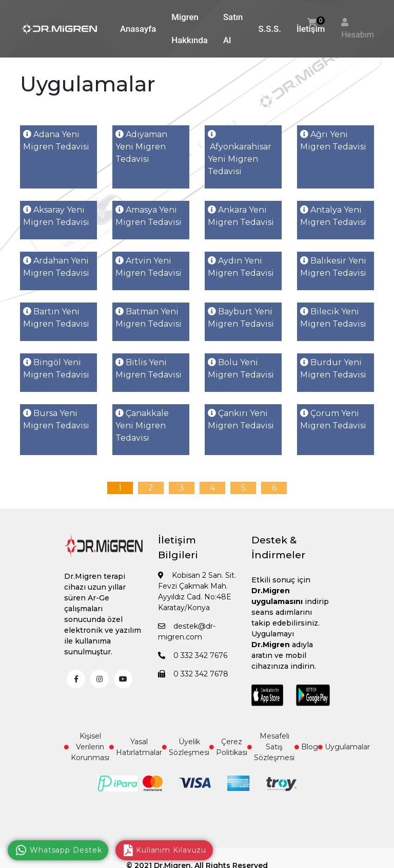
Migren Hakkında (190, 29)
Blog (306, 747)
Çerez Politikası (228, 747)
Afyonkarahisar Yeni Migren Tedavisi (240, 153)
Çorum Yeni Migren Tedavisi (333, 419)
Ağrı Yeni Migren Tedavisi (333, 140)
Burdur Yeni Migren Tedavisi (333, 369)
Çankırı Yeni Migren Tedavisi (241, 419)
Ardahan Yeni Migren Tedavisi (56, 267)
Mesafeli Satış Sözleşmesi (271, 747)
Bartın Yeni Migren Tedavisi (56, 318)
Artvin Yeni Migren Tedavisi (149, 267)
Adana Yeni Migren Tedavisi (56, 140)
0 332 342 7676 (193, 655)
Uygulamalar (344, 747)
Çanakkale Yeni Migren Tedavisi (142, 426)
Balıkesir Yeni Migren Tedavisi (333, 267)
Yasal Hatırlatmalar (136, 747)
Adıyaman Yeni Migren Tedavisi (141, 147)
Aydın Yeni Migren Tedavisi (241, 267)
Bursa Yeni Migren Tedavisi (56, 419)
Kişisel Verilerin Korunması (87, 747)
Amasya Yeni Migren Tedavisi (149, 216)
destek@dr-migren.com (187, 631)
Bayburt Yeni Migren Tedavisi (241, 318)
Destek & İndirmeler (278, 548)
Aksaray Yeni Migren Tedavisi (56, 216)
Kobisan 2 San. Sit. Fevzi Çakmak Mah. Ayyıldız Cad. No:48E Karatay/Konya (197, 591)
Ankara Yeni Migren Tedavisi (241, 216)
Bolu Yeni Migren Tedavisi (241, 369)
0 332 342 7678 (193, 674)
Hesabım (358, 35)
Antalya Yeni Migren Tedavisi (333, 216)
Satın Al (233, 29)
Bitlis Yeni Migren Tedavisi (149, 369)
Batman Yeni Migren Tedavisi (149, 318)
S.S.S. (269, 29)
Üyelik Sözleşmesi (186, 747)
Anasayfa (138, 29)
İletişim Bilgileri (178, 548)
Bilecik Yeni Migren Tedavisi (333, 318)
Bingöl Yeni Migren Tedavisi (56, 369)
